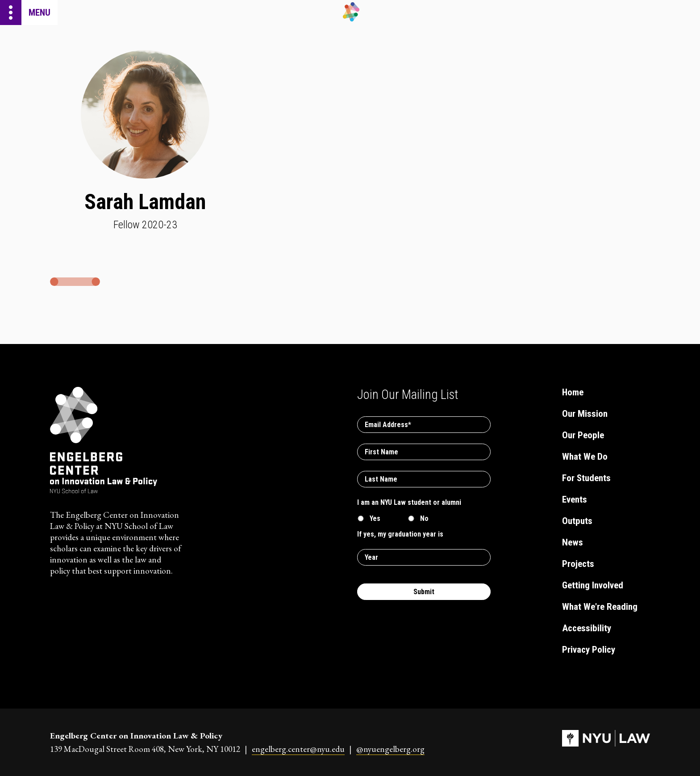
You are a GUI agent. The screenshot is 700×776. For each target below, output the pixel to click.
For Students (586, 478)
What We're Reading (600, 607)
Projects (578, 564)
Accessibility (587, 628)
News (573, 542)
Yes (375, 518)
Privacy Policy (589, 650)
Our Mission (585, 414)
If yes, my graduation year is (400, 534)
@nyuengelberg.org (390, 749)
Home (573, 392)
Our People (583, 435)
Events (575, 499)
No (424, 518)
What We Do (585, 457)
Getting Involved (593, 585)
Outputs (577, 521)
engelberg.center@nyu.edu (298, 749)
